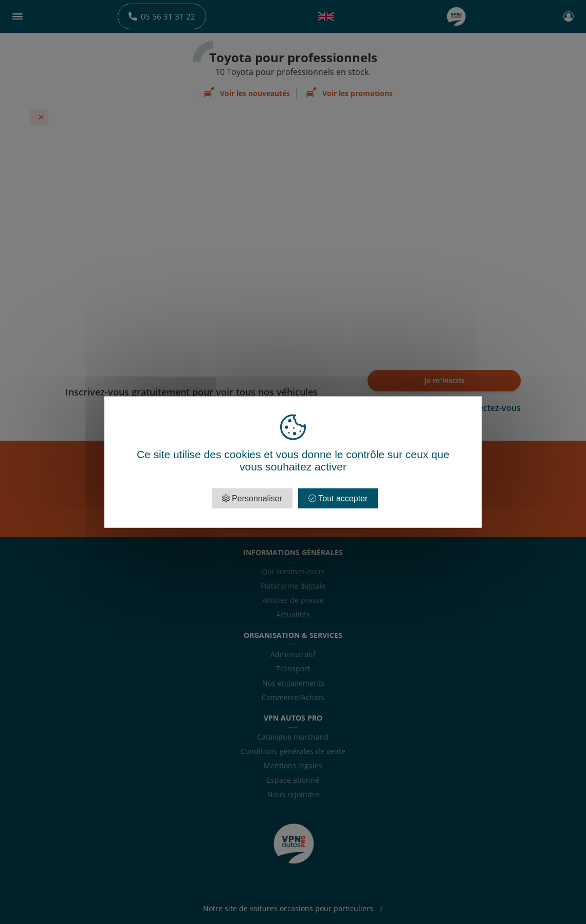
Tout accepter (338, 498)
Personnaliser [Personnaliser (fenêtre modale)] (256, 498)
